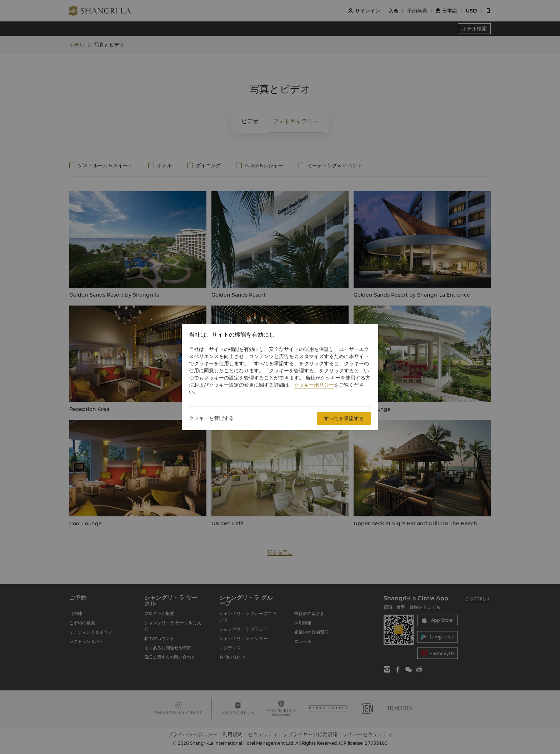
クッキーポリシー (314, 385)
